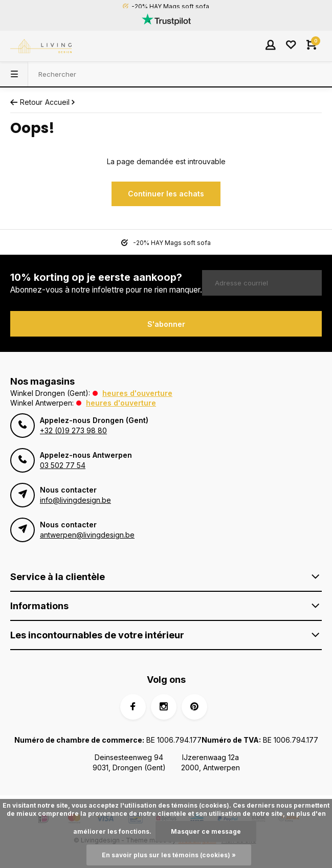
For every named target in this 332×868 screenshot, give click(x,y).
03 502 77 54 (63, 465)
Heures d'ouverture (137, 393)
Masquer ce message (206, 831)
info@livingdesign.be (75, 500)
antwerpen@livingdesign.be (87, 535)
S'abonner (166, 324)
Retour (26, 102)
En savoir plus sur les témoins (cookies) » (169, 855)
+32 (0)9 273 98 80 (73, 430)
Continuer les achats (166, 194)
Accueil (61, 102)
